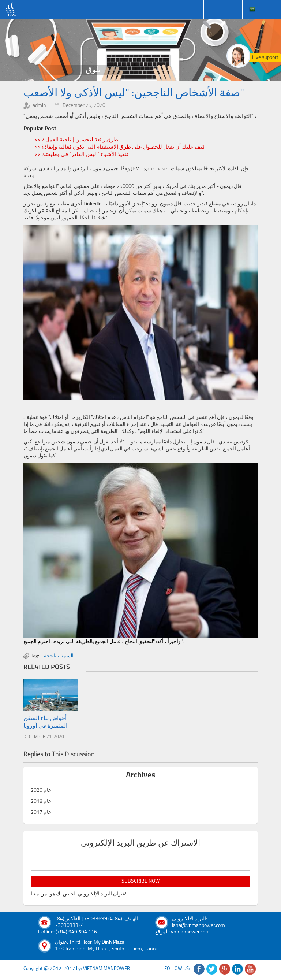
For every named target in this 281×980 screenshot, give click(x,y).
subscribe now (140, 881)
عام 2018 (41, 801)
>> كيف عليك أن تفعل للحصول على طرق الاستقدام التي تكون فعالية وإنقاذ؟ (120, 147)
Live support (265, 58)
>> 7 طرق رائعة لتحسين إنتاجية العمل (76, 140)
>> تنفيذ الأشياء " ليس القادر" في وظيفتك (81, 155)
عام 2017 (41, 812)
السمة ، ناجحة (59, 656)
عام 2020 (41, 790)
